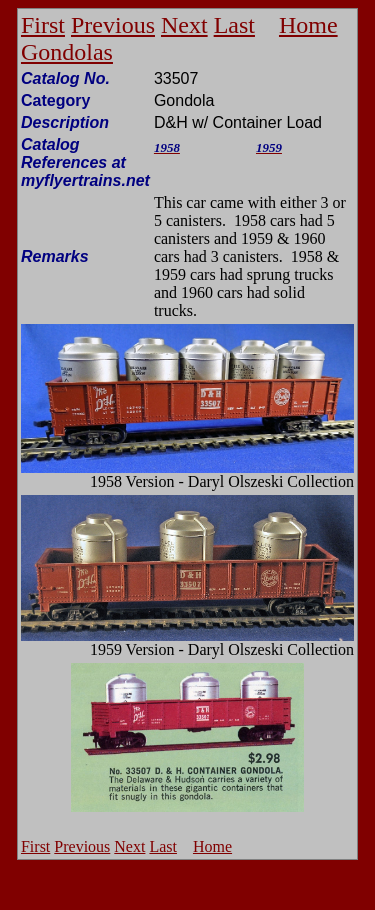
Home (308, 25)
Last (234, 25)
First (43, 25)
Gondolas (67, 52)
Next (184, 25)
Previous (113, 25)
